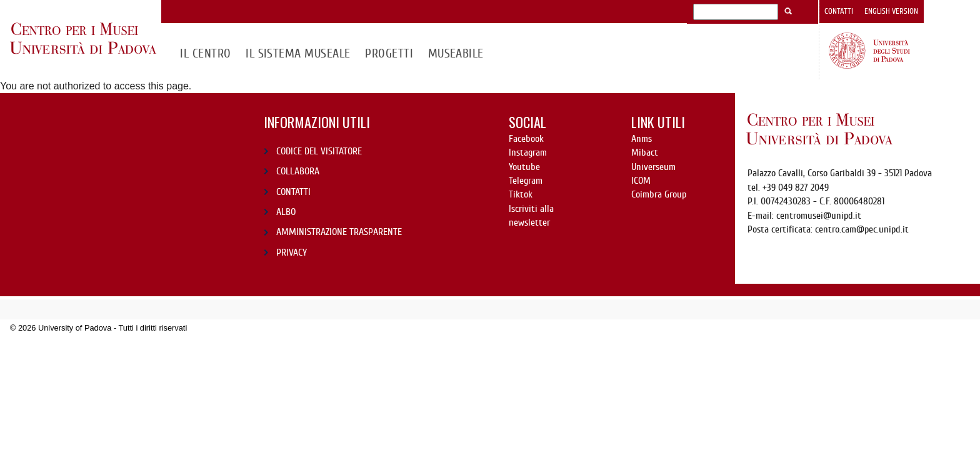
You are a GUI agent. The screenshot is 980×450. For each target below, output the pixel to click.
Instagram (528, 152)
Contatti (839, 11)
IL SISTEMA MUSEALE (298, 53)
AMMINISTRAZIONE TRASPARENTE (339, 232)
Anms (642, 139)
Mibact (645, 152)
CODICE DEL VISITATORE (319, 151)
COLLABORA (298, 171)
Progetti (389, 53)
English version (891, 11)
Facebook (526, 139)
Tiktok (521, 194)
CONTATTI (293, 192)
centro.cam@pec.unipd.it (862, 229)
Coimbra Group (659, 194)
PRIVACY (292, 252)
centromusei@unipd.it (819, 216)
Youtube (524, 167)
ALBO (286, 212)
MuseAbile (456, 53)
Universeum (653, 167)
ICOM (641, 181)
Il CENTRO (205, 53)
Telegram (526, 181)
